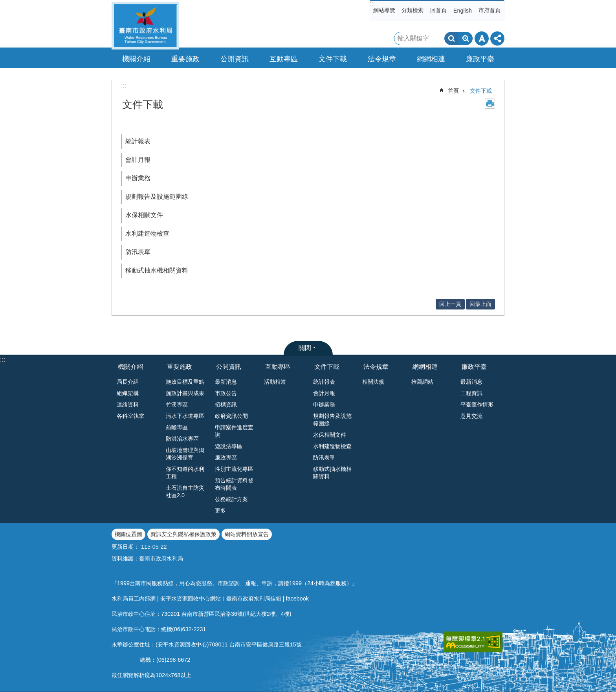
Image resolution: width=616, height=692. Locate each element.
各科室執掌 (130, 416)
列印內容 (490, 104)
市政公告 (226, 393)
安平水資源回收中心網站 (191, 599)
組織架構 (128, 393)
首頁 (453, 91)
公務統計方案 (231, 499)
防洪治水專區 (182, 439)
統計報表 (138, 141)
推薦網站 (422, 382)
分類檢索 (412, 10)
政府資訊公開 (231, 416)
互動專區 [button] (284, 59)
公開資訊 (229, 367)
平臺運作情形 (477, 405)
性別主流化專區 (234, 469)
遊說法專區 (229, 446)
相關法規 (373, 382)
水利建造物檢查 (147, 233)
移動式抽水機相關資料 (157, 270)
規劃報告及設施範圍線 (157, 197)
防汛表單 (138, 252)
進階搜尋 (466, 38)
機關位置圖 (128, 534)
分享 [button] (497, 38)
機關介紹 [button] (136, 59)
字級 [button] (482, 38)
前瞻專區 (177, 427)
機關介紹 (130, 367)
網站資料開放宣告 (247, 534)
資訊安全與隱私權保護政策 (183, 534)
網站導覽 (384, 10)
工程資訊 (471, 393)
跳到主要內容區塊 (4, 4)
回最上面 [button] (480, 304)
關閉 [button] (305, 348)
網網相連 (425, 367)
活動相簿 (275, 382)
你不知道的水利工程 (185, 473)
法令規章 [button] (382, 59)
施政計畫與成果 (185, 393)
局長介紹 (128, 382)
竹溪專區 (177, 405)
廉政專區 (226, 458)
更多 (220, 511)
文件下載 (481, 91)
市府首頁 (489, 10)
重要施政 (180, 367)
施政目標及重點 (185, 382)
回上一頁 (450, 304)
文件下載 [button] (333, 59)
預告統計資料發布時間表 (234, 484)
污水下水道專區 (185, 416)
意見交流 (471, 416)
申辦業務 (138, 178)
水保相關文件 (144, 215)
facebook (297, 599)
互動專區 (278, 367)
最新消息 (226, 382)
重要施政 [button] (185, 59)
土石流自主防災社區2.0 (185, 492)
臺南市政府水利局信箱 (255, 599)
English (463, 11)
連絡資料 (128, 405)
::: (372, 3)
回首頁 (438, 10)
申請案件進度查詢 (234, 431)
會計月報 (138, 160)
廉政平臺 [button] (480, 59)
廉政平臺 (474, 367)
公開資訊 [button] (235, 59)
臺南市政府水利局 (145, 26)
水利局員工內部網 (134, 599)
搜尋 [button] (451, 38)
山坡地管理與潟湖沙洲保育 (185, 454)
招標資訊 (226, 405)
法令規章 (376, 367)
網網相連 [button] (431, 59)
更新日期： (125, 547)
